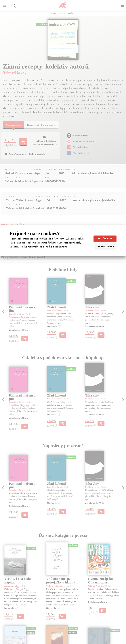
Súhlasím (105, 239)
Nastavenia (106, 247)
